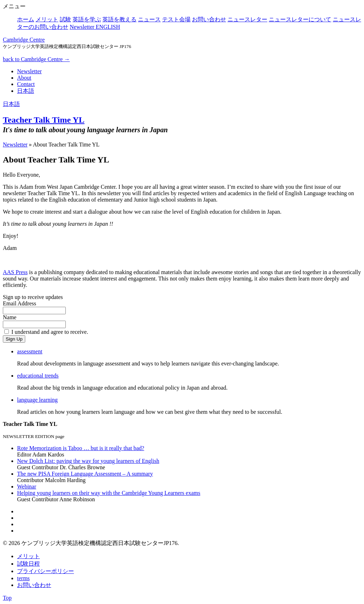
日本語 (26, 91)
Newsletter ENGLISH (95, 27)
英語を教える (119, 19)
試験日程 (28, 564)
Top (7, 598)
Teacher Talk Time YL (44, 120)
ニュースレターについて (300, 19)
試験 (65, 19)
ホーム (26, 19)
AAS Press (15, 272)
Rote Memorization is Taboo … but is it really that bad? (81, 448)
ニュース (149, 19)
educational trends (38, 376)
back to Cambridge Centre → (36, 59)
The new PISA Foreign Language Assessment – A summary (85, 474)
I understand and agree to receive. (50, 332)
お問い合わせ (209, 19)
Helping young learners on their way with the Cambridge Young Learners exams (109, 493)
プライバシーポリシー (45, 571)
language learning (37, 400)
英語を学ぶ (87, 19)
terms (23, 578)
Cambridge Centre (24, 40)
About (24, 78)
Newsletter (29, 71)
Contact (26, 84)
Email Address (20, 303)
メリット (47, 19)
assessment (30, 351)
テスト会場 (176, 19)
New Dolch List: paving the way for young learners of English (88, 461)
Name (10, 317)
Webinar (27, 487)
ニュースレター (247, 19)
